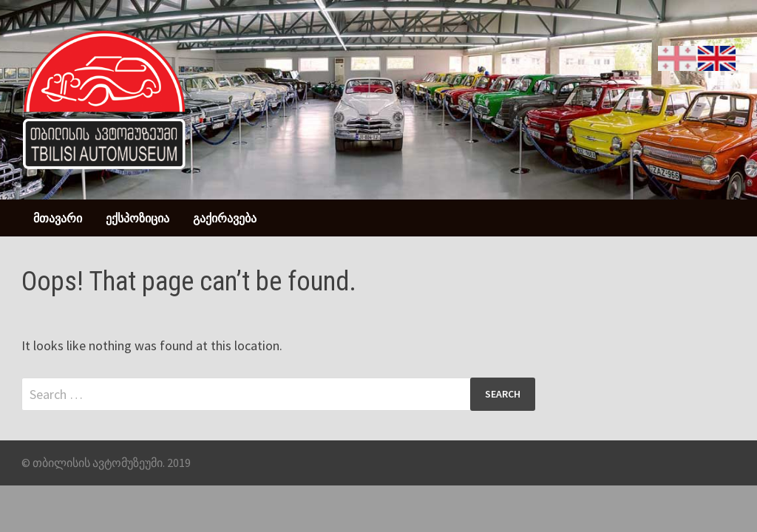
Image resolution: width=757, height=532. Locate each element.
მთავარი (58, 218)
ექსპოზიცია (138, 218)
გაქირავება (225, 218)
